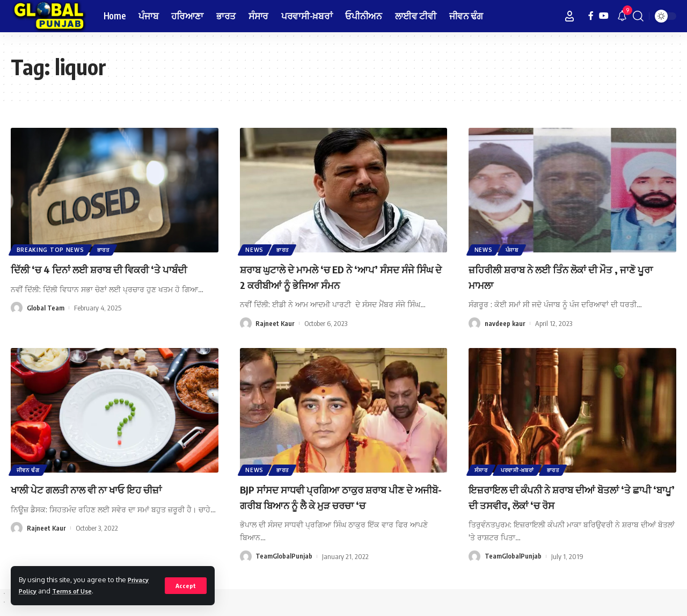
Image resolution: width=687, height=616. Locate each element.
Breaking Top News (51, 249)
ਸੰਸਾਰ (482, 469)
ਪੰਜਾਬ (514, 249)
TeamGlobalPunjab (284, 556)
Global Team (46, 323)
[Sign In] (569, 16)
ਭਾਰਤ (105, 249)
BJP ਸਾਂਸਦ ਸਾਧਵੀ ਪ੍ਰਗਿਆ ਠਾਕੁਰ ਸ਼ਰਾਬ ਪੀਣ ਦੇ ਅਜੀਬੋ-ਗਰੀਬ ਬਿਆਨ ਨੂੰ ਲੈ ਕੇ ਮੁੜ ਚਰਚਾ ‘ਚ (341, 497)
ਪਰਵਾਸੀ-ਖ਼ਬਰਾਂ (520, 469)
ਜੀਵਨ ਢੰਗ (29, 469)
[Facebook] (591, 16)
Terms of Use (78, 591)
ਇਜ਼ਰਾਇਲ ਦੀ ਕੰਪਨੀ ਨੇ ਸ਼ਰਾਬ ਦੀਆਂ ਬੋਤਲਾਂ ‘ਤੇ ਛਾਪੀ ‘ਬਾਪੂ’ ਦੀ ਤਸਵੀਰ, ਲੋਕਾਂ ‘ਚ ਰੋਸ (568, 497)
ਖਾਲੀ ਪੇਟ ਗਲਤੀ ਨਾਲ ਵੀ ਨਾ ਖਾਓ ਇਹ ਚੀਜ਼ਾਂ (104, 489)
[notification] (622, 16)
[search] (638, 16)
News (255, 249)
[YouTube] (604, 16)
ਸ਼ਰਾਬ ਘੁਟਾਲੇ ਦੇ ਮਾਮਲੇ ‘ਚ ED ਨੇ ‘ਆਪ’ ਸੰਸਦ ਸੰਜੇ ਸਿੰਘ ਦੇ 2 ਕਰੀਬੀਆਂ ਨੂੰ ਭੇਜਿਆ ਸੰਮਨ (337, 276)
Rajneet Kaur (275, 323)
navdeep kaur (505, 323)
